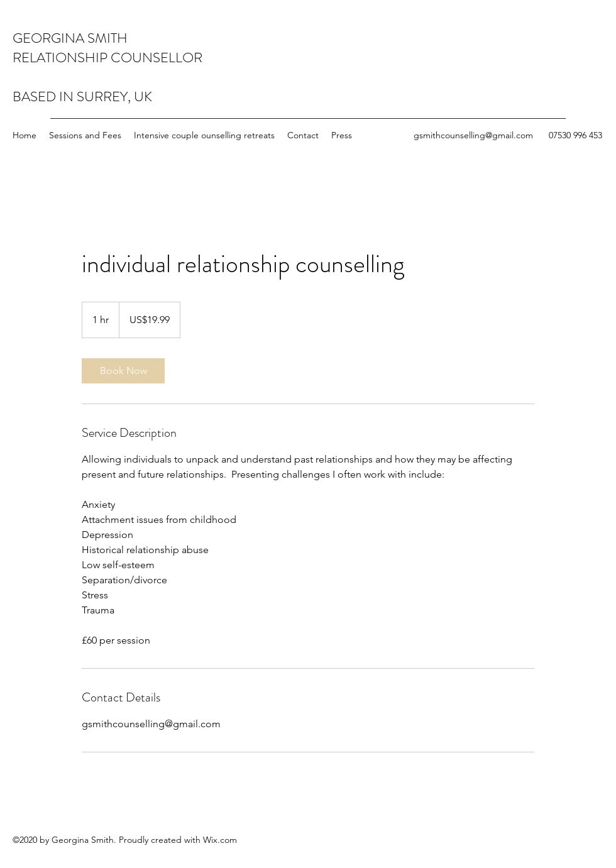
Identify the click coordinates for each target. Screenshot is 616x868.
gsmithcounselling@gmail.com (473, 135)
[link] (123, 371)
